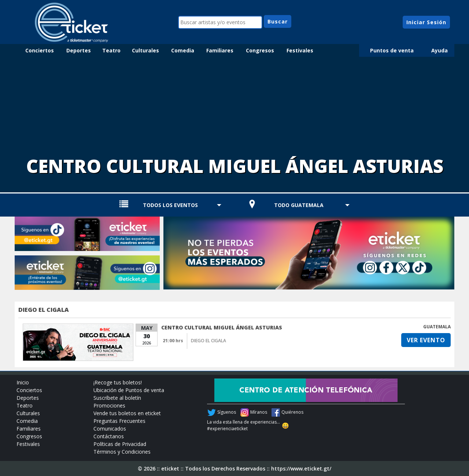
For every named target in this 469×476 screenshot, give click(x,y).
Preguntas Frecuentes (119, 421)
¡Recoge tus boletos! (118, 382)
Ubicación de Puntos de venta (129, 390)
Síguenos (227, 412)
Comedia (183, 50)
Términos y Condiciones (122, 452)
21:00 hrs (173, 341)
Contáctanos (109, 436)
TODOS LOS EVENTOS (170, 205)
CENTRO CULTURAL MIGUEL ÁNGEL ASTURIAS (222, 327)
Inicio (23, 382)
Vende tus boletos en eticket (127, 413)
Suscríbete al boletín (117, 398)
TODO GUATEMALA (299, 205)
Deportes (79, 50)
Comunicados (110, 429)
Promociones (109, 405)
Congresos (260, 50)
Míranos (259, 412)
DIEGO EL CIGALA (44, 310)
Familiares (220, 50)
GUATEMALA (437, 327)
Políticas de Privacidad (120, 444)
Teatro (111, 50)
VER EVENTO (426, 340)
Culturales (145, 50)
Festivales (300, 50)
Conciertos (40, 50)
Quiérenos (292, 412)
